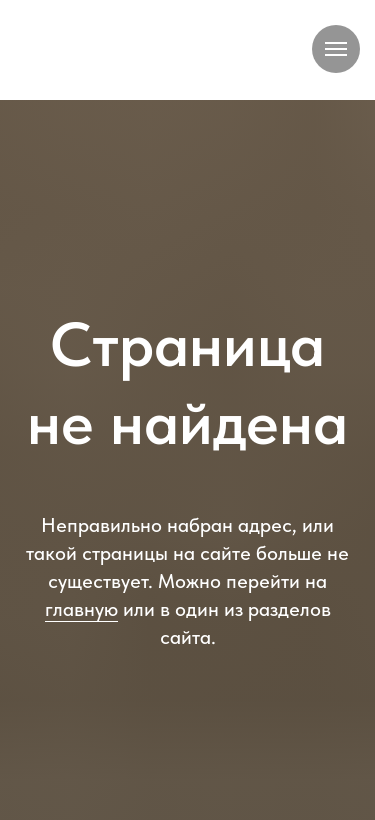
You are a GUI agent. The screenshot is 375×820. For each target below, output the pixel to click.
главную (81, 609)
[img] (154, 52)
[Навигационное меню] (336, 49)
